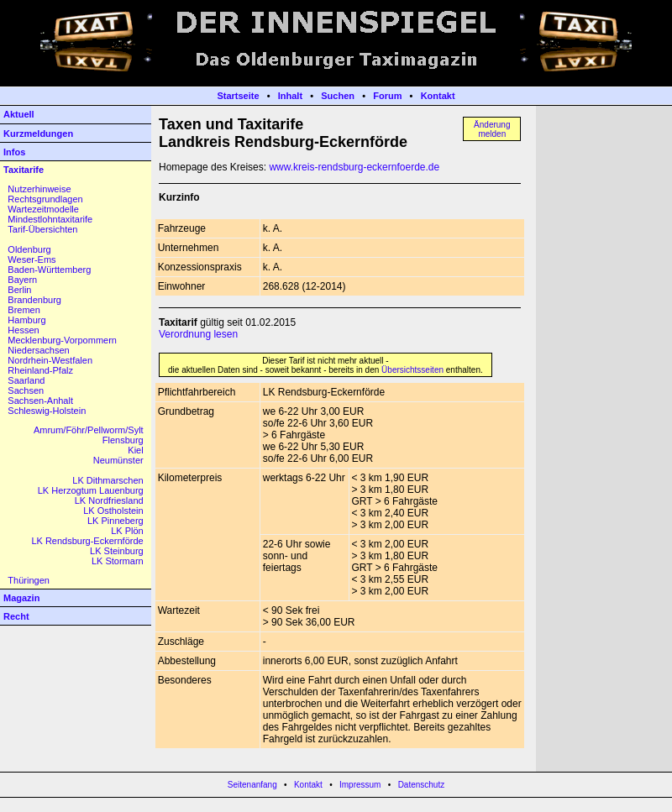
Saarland (26, 380)
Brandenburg (34, 300)
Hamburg (26, 320)
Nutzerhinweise (39, 189)
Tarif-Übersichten (42, 229)
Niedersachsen (38, 350)
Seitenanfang (252, 785)
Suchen (338, 96)
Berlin (19, 290)
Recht (16, 616)
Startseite (238, 96)
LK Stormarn (118, 561)
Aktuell (19, 114)
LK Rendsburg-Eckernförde (87, 541)
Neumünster (118, 460)
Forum (387, 96)
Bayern (22, 280)
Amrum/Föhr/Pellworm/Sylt (89, 430)
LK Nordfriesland (109, 500)
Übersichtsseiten (412, 370)
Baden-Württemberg (49, 270)
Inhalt (290, 96)
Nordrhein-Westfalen (50, 360)
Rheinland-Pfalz (40, 370)
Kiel (135, 450)
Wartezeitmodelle (43, 209)
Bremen (24, 310)
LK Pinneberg (115, 521)
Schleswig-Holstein (47, 411)
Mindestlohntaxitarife (50, 219)
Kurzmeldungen (38, 134)
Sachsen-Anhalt (40, 401)
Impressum (360, 785)
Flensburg (123, 440)
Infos (14, 152)
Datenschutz (422, 785)
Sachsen (26, 390)
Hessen (23, 330)
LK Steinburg (117, 551)
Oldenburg (29, 249)
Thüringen (29, 580)
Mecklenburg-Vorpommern (62, 340)
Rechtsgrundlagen (45, 199)
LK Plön (127, 531)
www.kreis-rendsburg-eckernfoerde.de (354, 167)
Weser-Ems (31, 259)
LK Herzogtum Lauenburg (91, 490)
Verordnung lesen (198, 334)
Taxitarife (24, 170)
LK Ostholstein (113, 511)
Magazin (21, 598)
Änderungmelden (492, 129)
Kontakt (438, 96)
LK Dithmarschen (108, 480)
